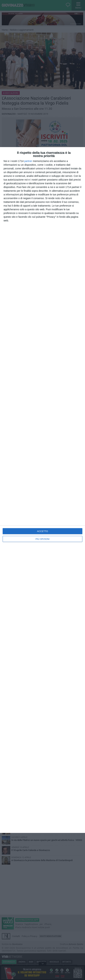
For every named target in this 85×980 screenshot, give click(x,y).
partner (28, 161)
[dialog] (42, 490)
